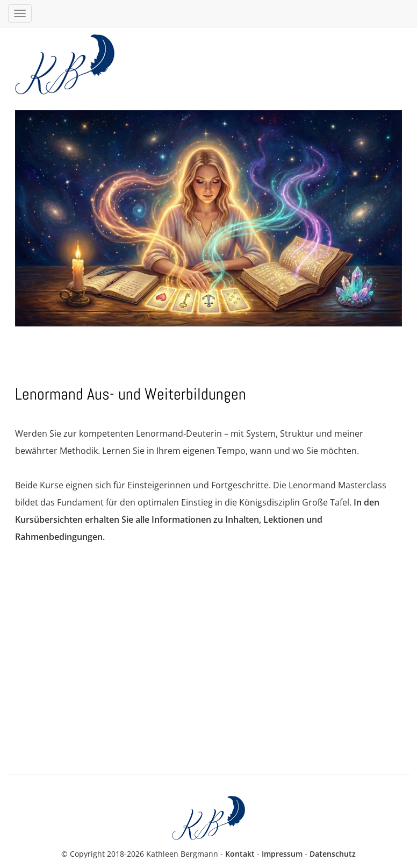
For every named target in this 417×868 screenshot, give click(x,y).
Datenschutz (333, 854)
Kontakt (240, 854)
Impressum (282, 854)
